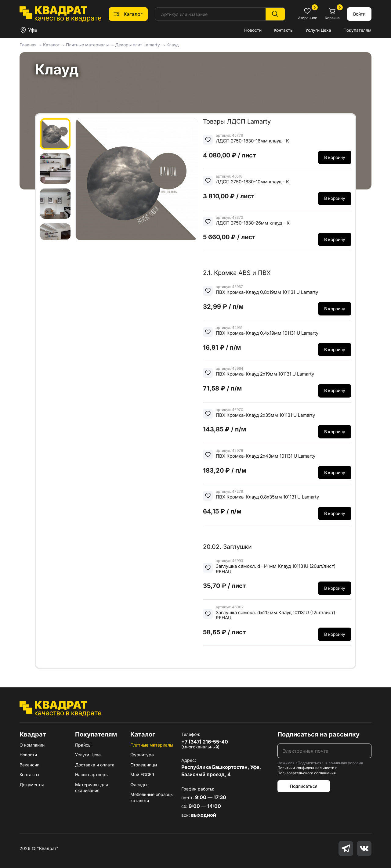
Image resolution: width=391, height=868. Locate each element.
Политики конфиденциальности (306, 768)
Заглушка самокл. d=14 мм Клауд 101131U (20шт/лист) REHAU (276, 569)
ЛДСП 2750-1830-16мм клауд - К (252, 141)
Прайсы (83, 745)
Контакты (284, 30)
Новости (253, 30)
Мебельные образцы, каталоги (152, 797)
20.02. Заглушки (227, 547)
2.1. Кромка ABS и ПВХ (237, 273)
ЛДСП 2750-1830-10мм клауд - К (252, 182)
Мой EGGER (142, 774)
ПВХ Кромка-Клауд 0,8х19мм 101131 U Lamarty (267, 292)
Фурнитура (142, 755)
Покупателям (357, 30)
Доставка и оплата (95, 765)
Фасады (139, 785)
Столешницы (144, 765)
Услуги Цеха (318, 30)
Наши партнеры (92, 774)
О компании (32, 745)
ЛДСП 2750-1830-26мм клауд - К (253, 223)
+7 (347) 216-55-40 (205, 742)
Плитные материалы (152, 745)
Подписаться (304, 786)
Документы (32, 785)
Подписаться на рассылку (319, 734)
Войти (359, 14)
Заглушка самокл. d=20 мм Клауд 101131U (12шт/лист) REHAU (275, 615)
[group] (137, 179)
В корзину (335, 157)
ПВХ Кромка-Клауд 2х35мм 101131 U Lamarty (265, 415)
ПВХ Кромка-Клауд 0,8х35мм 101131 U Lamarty (267, 497)
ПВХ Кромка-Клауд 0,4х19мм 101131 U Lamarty (267, 333)
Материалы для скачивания (92, 788)
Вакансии (29, 765)
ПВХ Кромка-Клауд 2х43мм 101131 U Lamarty (266, 456)
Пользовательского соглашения (307, 773)
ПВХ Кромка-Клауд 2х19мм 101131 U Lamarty (265, 374)
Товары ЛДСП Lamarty (237, 121)
